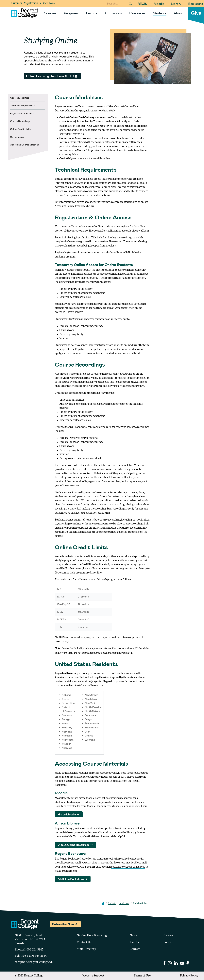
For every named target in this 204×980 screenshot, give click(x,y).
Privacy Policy (189, 976)
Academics (124, 903)
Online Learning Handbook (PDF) (50, 76)
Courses (50, 13)
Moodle (159, 4)
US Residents (17, 137)
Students (160, 13)
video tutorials (108, 837)
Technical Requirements (22, 105)
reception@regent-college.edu (34, 962)
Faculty (91, 13)
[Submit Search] (130, 4)
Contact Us (84, 942)
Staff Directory (86, 949)
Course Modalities (20, 98)
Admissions (113, 13)
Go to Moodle (67, 814)
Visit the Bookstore (71, 879)
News (133, 936)
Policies (168, 942)
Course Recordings (20, 121)
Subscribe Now (63, 924)
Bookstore (196, 4)
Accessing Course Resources (71, 206)
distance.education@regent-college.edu (91, 682)
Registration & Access (22, 113)
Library (176, 4)
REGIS (142, 4)
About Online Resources (74, 845)
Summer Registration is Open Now (33, 3)
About (178, 13)
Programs (71, 13)
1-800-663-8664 (37, 956)
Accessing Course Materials (25, 145)
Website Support (93, 976)
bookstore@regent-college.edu (128, 867)
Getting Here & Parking (92, 936)
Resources (137, 13)
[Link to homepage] (24, 13)
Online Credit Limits (21, 129)
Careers (168, 936)
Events (134, 942)
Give (196, 13)
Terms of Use (142, 976)
